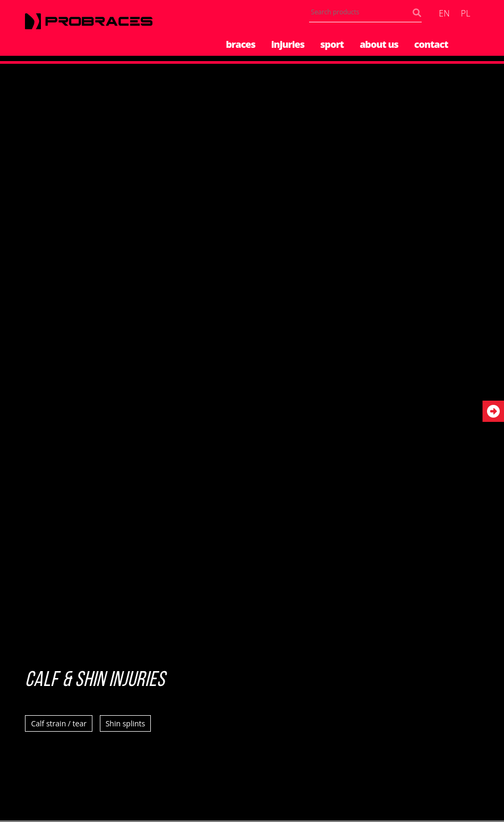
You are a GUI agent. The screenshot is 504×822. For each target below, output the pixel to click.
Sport (332, 44)
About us (379, 44)
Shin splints (126, 723)
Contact (431, 44)
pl (466, 13)
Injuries (288, 44)
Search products (419, 15)
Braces (240, 44)
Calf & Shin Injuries (95, 681)
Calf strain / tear (59, 723)
